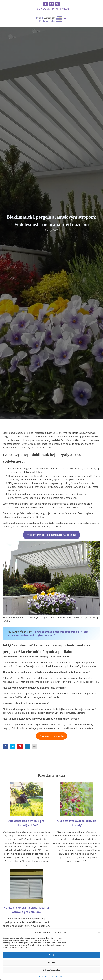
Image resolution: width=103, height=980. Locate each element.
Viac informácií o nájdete (51, 535)
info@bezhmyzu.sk (60, 9)
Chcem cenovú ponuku (51, 736)
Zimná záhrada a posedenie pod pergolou (57, 632)
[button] (99, 932)
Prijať (51, 955)
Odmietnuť (52, 962)
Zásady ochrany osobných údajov (51, 976)
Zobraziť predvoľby (51, 970)
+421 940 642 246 (42, 9)
